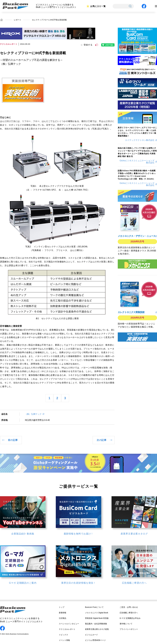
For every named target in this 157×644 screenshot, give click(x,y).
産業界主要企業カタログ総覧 (97, 629)
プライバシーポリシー (129, 629)
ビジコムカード (91, 635)
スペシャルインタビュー (69, 624)
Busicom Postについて (94, 607)
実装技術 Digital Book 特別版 (97, 618)
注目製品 (63, 618)
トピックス (63, 635)
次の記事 (102, 440)
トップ (62, 607)
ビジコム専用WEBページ (95, 640)
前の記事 (13, 440)
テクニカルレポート (67, 629)
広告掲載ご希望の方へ (129, 613)
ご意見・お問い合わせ (129, 607)
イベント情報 (64, 640)
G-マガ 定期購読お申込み (130, 618)
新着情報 (63, 613)
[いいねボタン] (97, 45)
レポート (18, 20)
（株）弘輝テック (33, 414)
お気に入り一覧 (98, 6)
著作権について (126, 624)
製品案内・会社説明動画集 (96, 624)
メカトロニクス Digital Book (97, 613)
